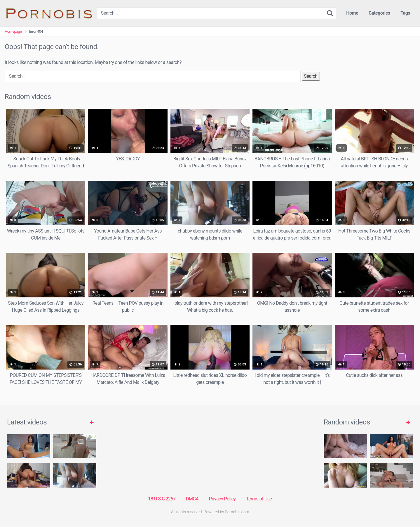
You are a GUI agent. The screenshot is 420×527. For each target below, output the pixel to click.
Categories (379, 13)
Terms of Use (259, 499)
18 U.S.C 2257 (162, 499)
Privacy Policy (222, 499)
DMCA (192, 499)
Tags (405, 13)
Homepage (13, 31)
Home (352, 13)
